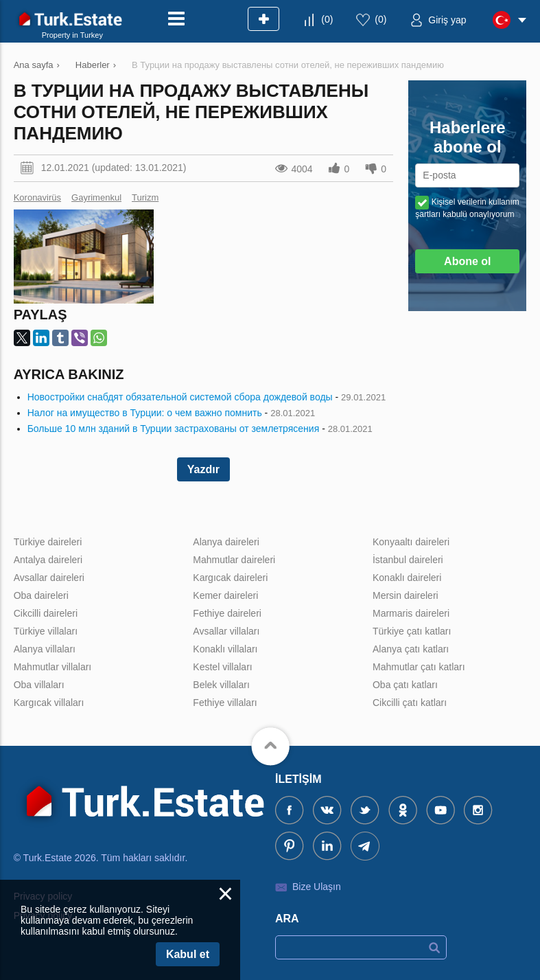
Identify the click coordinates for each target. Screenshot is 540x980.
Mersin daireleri (406, 595)
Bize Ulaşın (317, 887)
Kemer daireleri (225, 595)
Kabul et (188, 954)
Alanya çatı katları (411, 649)
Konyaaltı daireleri (411, 542)
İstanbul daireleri (408, 560)
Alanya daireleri (226, 542)
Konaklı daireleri (407, 578)
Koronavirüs (37, 197)
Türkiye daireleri (48, 542)
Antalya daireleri (48, 560)
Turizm (145, 197)
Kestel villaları (222, 667)
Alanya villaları (45, 649)
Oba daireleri (41, 595)
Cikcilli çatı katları (410, 703)
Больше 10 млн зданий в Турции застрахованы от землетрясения (174, 429)
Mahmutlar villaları (53, 667)
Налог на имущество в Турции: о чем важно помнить (145, 413)
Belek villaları (221, 685)
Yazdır (203, 469)
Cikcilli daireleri (46, 613)
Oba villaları (39, 685)
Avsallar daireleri (49, 578)
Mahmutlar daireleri (234, 560)
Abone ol (467, 261)
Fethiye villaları (225, 703)
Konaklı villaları (225, 649)
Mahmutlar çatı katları (419, 667)
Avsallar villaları (226, 631)
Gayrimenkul (96, 197)
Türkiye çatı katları (412, 631)
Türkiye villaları (46, 631)
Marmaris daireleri (411, 613)
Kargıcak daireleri (230, 578)
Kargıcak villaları (49, 703)
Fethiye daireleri (227, 613)
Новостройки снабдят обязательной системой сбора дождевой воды (180, 397)
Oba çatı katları (405, 685)
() (327, 19)
